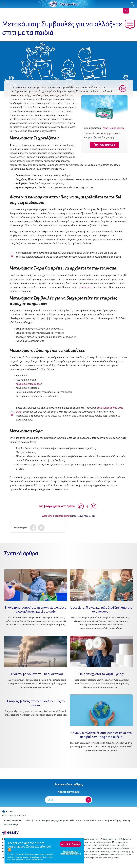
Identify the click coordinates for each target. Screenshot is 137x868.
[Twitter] (41, 528)
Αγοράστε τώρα (104, 145)
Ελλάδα (8, 811)
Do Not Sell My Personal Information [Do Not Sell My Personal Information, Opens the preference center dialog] (70, 853)
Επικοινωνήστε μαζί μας (69, 784)
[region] (44, 851)
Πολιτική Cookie (33, 820)
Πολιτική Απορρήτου (13, 820)
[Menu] (4, 4)
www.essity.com (110, 858)
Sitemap (127, 820)
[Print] (123, 89)
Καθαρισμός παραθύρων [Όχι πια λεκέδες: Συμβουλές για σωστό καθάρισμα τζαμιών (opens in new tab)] (29, 384)
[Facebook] (33, 528)
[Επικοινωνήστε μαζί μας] (126, 11)
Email (50, 800)
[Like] (81, 506)
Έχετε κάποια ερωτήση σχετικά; (57, 516)
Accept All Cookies (70, 844)
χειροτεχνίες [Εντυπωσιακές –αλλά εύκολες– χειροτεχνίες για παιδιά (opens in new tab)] (85, 287)
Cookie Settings (11, 824)
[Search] (132, 4)
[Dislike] (93, 506)
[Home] (53, 4)
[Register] (88, 800)
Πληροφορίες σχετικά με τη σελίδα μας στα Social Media (69, 820)
